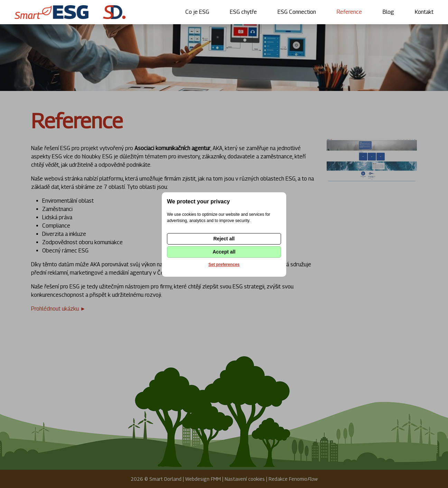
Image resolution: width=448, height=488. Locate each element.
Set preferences (224, 265)
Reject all (224, 239)
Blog (388, 12)
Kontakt (424, 12)
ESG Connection (297, 12)
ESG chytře (243, 12)
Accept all (224, 252)
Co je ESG (197, 12)
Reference (349, 12)
